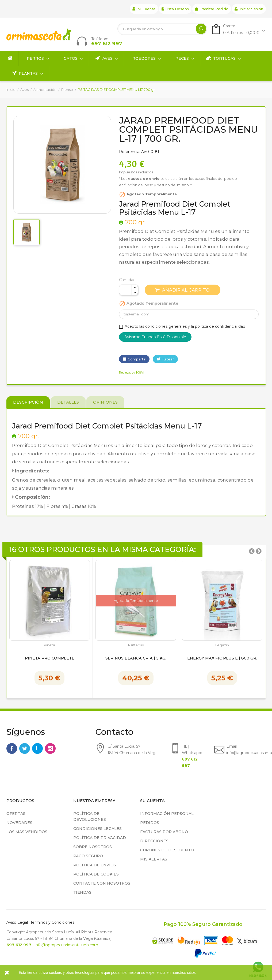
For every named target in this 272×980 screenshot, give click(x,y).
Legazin (222, 645)
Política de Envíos (95, 865)
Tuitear (168, 359)
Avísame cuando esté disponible (155, 337)
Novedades (19, 823)
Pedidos (150, 823)
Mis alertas (154, 859)
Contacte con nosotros (102, 883)
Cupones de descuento (167, 850)
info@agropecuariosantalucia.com (66, 945)
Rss (37, 748)
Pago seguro (88, 856)
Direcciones (154, 841)
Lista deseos (175, 9)
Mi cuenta (144, 9)
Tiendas (82, 892)
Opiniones (105, 402)
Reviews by (132, 372)
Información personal (167, 814)
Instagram (50, 748)
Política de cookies (96, 874)
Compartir (137, 359)
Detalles (68, 402)
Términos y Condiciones (52, 922)
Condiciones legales (97, 829)
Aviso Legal (17, 922)
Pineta (49, 645)
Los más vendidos (27, 832)
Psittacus (136, 645)
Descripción (28, 402)
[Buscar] (162, 29)
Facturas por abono (164, 832)
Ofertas (16, 814)
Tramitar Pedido (212, 9)
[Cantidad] (125, 290)
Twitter (25, 748)
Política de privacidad (100, 838)
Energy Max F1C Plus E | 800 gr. (222, 658)
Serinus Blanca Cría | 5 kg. (136, 658)
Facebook (12, 748)
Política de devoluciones (90, 817)
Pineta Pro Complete (50, 658)
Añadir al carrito (183, 290)
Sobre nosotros (93, 847)
